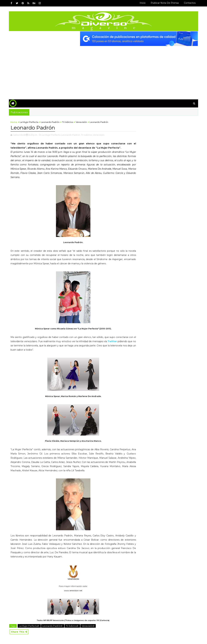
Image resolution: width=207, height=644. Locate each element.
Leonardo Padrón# (53, 626)
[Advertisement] (103, 70)
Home (14, 122)
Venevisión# (88, 626)
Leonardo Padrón (50, 122)
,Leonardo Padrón (71, 135)
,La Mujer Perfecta (51, 135)
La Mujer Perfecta (29, 122)
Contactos (190, 3)
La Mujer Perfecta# (29, 626)
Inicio (143, 3)
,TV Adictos (86, 135)
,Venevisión (98, 135)
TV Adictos (68, 122)
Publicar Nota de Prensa (165, 3)
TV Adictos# (72, 626)
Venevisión (81, 122)
